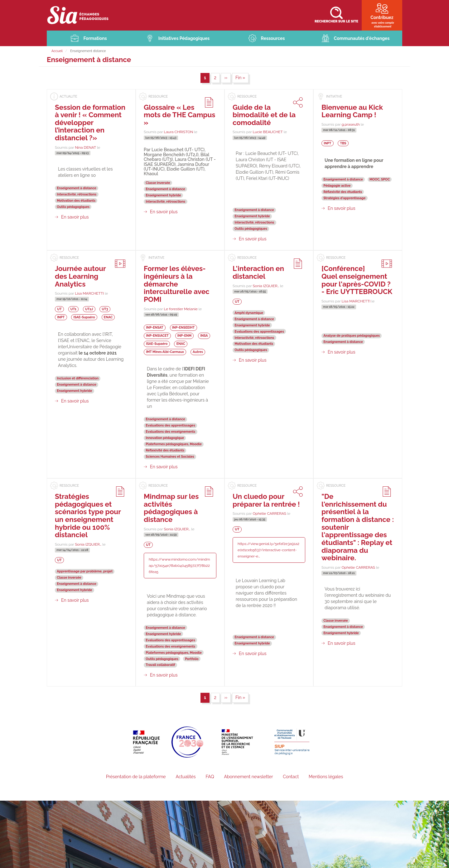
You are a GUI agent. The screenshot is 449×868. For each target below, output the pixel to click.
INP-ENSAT (154, 328)
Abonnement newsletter (248, 777)
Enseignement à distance (77, 188)
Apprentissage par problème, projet (85, 571)
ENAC (108, 317)
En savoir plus (75, 217)
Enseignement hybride (163, 195)
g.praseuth (350, 124)
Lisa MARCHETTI (89, 293)
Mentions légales (326, 777)
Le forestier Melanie (181, 309)
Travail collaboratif (160, 665)
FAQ (210, 777)
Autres (198, 352)
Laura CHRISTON (178, 132)
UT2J (89, 309)
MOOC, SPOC (380, 179)
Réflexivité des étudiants (343, 192)
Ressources (273, 38)
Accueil (57, 51)
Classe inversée (158, 183)
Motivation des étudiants (76, 200)
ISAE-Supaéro (84, 317)
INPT (327, 143)
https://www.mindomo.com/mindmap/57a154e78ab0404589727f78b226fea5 (179, 566)
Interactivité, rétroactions (77, 194)
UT (59, 309)
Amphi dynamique (249, 313)
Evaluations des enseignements (170, 432)
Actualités (186, 777)
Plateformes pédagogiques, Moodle (174, 444)
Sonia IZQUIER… (266, 286)
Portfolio (192, 659)
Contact (291, 777)
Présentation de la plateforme (136, 777)
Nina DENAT (85, 147)
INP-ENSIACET (157, 336)
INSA (204, 336)
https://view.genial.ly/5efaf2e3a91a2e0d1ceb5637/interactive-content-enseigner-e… (268, 550)
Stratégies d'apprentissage (344, 198)
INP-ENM (184, 336)
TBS (343, 143)
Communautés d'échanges (362, 38)
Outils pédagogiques (73, 207)
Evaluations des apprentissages (170, 425)
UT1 (73, 309)
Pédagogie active (337, 186)
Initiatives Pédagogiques (184, 38)
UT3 (105, 309)
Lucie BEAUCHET (268, 132)
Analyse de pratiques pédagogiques (352, 335)
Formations (95, 38)
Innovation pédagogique (165, 438)
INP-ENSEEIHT (183, 328)
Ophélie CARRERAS (269, 514)
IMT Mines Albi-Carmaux (165, 352)
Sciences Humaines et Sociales (170, 456)
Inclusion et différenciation (78, 378)
